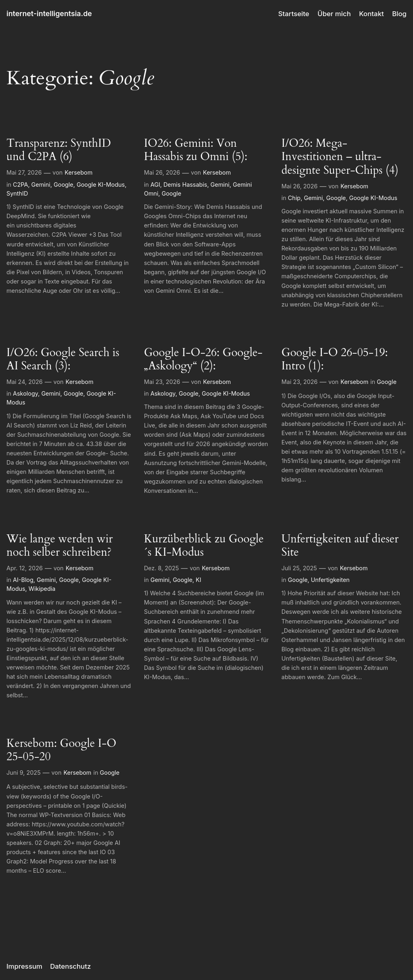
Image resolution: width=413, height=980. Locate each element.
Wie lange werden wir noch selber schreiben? (60, 546)
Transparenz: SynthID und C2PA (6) (59, 150)
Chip (294, 198)
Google (64, 185)
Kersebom (78, 172)
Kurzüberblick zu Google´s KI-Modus (204, 546)
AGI (155, 185)
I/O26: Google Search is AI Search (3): (63, 359)
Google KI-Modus (101, 185)
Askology (25, 393)
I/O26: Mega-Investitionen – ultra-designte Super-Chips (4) (340, 157)
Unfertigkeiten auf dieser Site (340, 546)
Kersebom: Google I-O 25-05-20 (61, 750)
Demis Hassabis (185, 185)
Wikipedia (42, 589)
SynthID (17, 193)
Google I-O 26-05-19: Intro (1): (335, 359)
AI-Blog (23, 580)
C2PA (20, 185)
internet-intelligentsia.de (49, 14)
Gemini (41, 185)
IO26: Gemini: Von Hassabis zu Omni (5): (196, 150)
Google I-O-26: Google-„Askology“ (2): (203, 359)
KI (198, 580)
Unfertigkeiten (330, 580)
